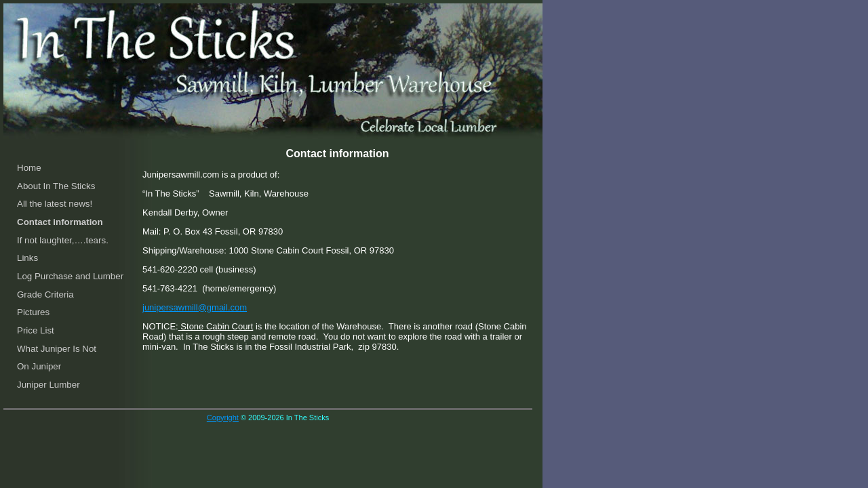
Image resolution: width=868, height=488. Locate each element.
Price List (36, 330)
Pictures (33, 312)
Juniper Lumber (48, 385)
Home (29, 168)
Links (27, 258)
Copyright (223, 418)
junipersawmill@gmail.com (195, 307)
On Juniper (39, 366)
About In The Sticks (56, 186)
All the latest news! (55, 204)
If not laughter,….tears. (63, 240)
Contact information (60, 222)
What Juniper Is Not (57, 349)
